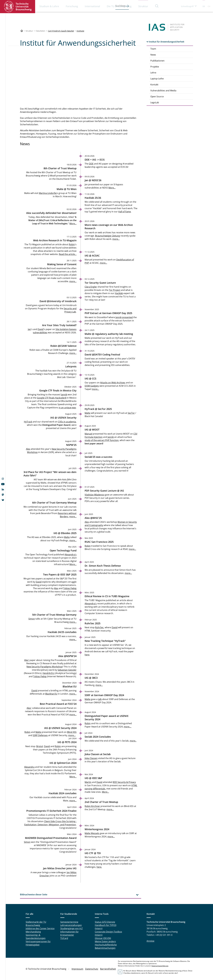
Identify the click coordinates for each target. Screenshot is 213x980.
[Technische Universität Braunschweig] (22, 31)
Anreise (150, 941)
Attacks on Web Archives (113, 382)
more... (116, 239)
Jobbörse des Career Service (40, 928)
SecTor (131, 413)
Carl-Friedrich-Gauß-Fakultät (61, 31)
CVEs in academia (67, 422)
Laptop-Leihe (157, 79)
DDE (91, 164)
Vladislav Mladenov (94, 495)
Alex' (27, 660)
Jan (29, 329)
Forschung (72, 6)
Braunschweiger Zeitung (108, 236)
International (92, 6)
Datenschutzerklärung (160, 966)
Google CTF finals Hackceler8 (52, 398)
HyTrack (28, 422)
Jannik (119, 317)
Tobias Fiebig (70, 588)
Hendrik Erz (48, 673)
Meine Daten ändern (105, 941)
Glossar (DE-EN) (103, 938)
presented (127, 317)
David (41, 329)
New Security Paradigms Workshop (44, 666)
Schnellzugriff (187, 6)
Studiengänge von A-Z (71, 928)
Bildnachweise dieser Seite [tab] (34, 894)
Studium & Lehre (49, 6)
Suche (157, 6)
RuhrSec (99, 627)
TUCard (64, 938)
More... (112, 188)
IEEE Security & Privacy (124, 782)
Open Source (157, 96)
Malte (87, 413)
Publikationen (157, 61)
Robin (72, 244)
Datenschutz (92, 969)
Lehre (153, 73)
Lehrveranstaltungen (71, 925)
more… (73, 801)
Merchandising (33, 932)
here (87, 655)
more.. (133, 741)
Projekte (155, 67)
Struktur (143, 6)
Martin (88, 782)
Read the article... (68, 254)
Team (153, 49)
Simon (32, 619)
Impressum (77, 969)
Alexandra (29, 767)
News (153, 55)
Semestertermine (69, 922)
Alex (28, 449)
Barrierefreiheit (108, 969)
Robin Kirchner (92, 806)
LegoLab (155, 102)
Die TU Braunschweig (119, 6)
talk (100, 699)
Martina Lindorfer (48, 193)
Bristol (40, 746)
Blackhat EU (51, 694)
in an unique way (67, 408)
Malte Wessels (92, 833)
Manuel (88, 434)
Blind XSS (72, 732)
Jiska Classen (91, 758)
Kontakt (154, 85)
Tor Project (115, 290)
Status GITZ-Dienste (105, 922)
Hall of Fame (124, 212)
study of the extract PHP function (102, 440)
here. (99, 867)
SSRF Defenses (40, 735)
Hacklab (119, 293)
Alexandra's (71, 555)
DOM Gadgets (92, 386)
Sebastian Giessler (67, 670)
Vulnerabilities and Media (163, 91)
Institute (80, 31)
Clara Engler (91, 287)
